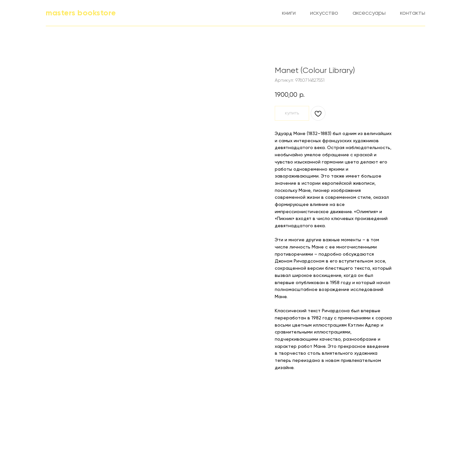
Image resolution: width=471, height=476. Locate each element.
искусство (324, 13)
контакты (413, 13)
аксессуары (369, 13)
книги (289, 13)
